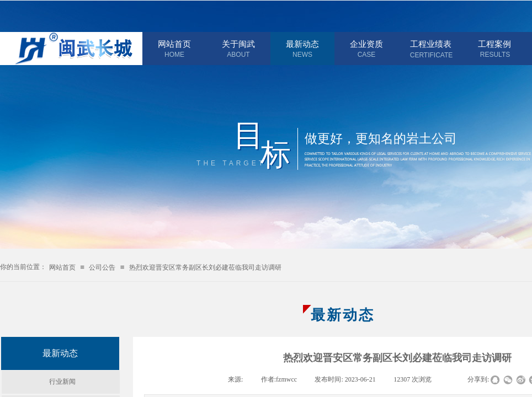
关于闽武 (238, 44)
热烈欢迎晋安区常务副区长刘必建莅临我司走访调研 (205, 267)
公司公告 (102, 267)
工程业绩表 (431, 44)
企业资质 (366, 44)
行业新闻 (62, 382)
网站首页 (174, 44)
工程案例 (494, 44)
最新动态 (302, 44)
